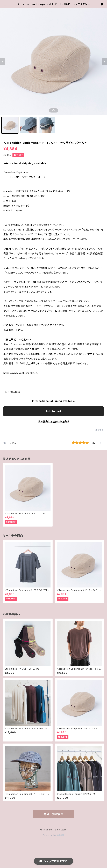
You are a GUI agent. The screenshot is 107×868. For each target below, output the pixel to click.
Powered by (54, 835)
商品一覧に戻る (54, 814)
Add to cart (53, 411)
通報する (99, 430)
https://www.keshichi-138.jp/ (21, 373)
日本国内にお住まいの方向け (54, 421)
